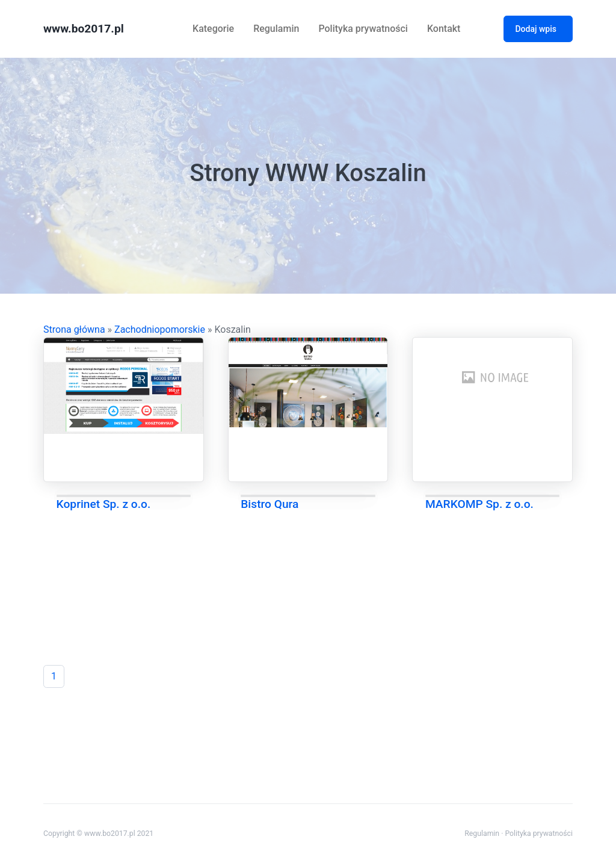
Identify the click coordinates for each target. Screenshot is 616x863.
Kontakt (444, 29)
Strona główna (74, 329)
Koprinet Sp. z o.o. (104, 504)
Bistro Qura (269, 504)
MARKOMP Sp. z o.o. (479, 504)
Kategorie (213, 29)
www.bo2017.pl (84, 29)
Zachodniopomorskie (160, 329)
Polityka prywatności (363, 29)
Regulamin (276, 29)
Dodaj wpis (536, 29)
